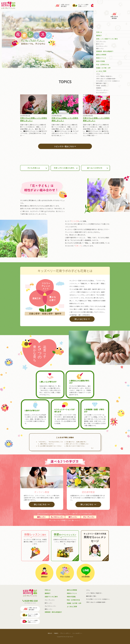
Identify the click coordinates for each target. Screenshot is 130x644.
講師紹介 (48, 593)
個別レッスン (49, 609)
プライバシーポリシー (65, 633)
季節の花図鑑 (71, 597)
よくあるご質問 (72, 606)
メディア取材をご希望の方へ (94, 593)
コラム (88, 590)
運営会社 (50, 633)
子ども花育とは (34, 168)
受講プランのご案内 (51, 597)
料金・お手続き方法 (73, 600)
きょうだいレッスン (50, 606)
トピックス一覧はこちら (65, 146)
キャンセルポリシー (77, 633)
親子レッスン (49, 603)
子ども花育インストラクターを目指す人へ (98, 599)
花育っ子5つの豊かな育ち (64, 168)
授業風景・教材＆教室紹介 (53, 612)
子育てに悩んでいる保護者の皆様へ (96, 602)
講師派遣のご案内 (91, 596)
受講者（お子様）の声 (74, 603)
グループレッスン (50, 600)
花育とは (48, 590)
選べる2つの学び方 (95, 168)
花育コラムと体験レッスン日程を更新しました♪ (34, 119)
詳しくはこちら (82, 319)
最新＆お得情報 (72, 590)
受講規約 (56, 633)
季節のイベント (72, 593)
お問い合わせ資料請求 (62, 5)
